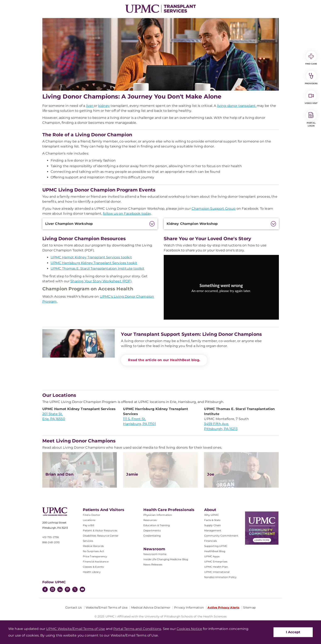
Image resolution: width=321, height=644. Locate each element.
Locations (89, 520)
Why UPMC (212, 515)
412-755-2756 (51, 537)
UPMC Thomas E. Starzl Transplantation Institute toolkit (98, 268)
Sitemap (249, 607)
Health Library (92, 572)
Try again (221, 300)
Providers (311, 78)
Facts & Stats (212, 520)
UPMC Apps (212, 556)
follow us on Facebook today (127, 214)
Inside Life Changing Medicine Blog (166, 559)
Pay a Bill (89, 525)
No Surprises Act (93, 551)
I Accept (293, 632)
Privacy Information (189, 607)
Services (88, 541)
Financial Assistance (96, 562)
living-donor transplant (237, 106)
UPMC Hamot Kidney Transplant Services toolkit (91, 257)
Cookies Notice (189, 629)
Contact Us (74, 607)
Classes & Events (93, 567)
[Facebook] (45, 590)
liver (90, 106)
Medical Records (93, 546)
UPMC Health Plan (216, 567)
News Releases (153, 564)
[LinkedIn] (60, 590)
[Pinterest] (67, 590)
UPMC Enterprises (216, 562)
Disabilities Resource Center (101, 536)
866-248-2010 (51, 542)
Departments (152, 530)
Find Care (311, 58)
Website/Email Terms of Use (107, 607)
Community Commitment (221, 536)
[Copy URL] (222, 290)
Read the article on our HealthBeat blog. (164, 360)
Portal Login (311, 119)
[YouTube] (82, 590)
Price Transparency (95, 556)
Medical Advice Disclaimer (151, 607)
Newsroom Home (155, 554)
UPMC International (217, 572)
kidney (104, 106)
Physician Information (158, 515)
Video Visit (311, 97)
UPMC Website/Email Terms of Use (76, 629)
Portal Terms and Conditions (137, 629)
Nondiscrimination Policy (220, 577)
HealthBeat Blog (215, 551)
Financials (211, 541)
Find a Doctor (92, 515)
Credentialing (152, 536)
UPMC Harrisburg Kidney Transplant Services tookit (94, 263)
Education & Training (157, 525)
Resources (150, 520)
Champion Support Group (214, 209)
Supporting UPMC (216, 546)
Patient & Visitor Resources (100, 530)
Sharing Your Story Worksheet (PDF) (101, 281)
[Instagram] (52, 590)
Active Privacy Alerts (223, 607)
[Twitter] (75, 589)
